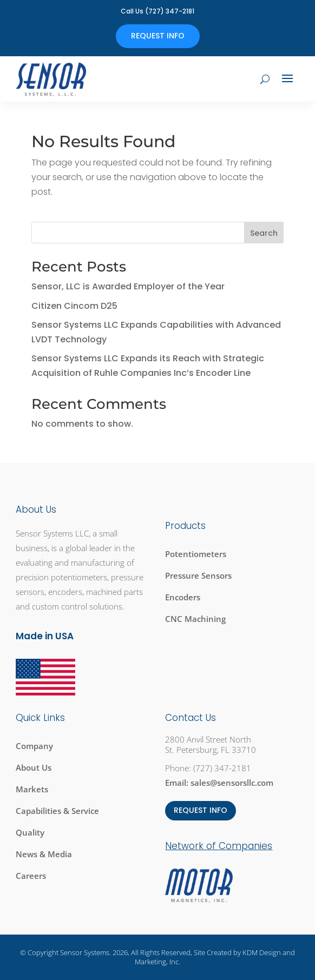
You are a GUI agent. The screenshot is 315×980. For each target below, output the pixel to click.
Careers (31, 876)
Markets (32, 789)
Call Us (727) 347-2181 (157, 11)
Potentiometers (196, 554)
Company (34, 746)
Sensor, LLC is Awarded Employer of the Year (128, 286)
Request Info (158, 36)
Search (264, 233)
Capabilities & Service (57, 811)
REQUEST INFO (201, 810)
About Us (34, 767)
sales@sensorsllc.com (232, 783)
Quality (30, 832)
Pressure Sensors (198, 575)
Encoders (183, 597)
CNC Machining (195, 619)
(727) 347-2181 (222, 768)
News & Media (44, 854)
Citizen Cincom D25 (74, 306)
